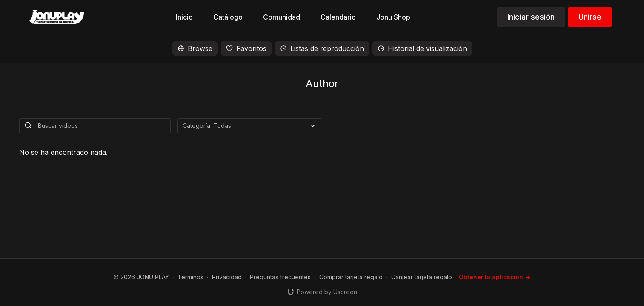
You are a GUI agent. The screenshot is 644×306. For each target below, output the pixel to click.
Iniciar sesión (531, 17)
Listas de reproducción (322, 48)
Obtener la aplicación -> (495, 277)
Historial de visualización (422, 48)
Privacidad (227, 277)
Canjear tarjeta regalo (422, 277)
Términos (190, 277)
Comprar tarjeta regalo (351, 277)
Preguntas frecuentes (280, 277)
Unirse (590, 17)
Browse (195, 48)
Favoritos (246, 48)
